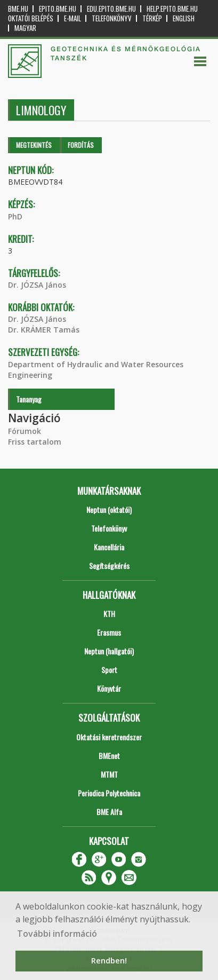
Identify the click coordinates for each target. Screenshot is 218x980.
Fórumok (25, 431)
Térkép (152, 18)
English (184, 18)
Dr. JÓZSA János (37, 285)
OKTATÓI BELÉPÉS (31, 18)
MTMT (109, 774)
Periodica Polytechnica (109, 793)
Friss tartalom (35, 442)
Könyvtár (109, 688)
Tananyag (29, 399)
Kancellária (109, 547)
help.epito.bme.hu (172, 9)
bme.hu (18, 9)
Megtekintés (34, 145)
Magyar (25, 28)
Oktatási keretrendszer (109, 737)
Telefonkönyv (112, 18)
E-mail (72, 18)
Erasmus (109, 632)
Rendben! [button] (109, 961)
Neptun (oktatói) (109, 509)
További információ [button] (57, 934)
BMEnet (109, 756)
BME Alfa (109, 812)
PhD (15, 216)
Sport (109, 670)
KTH (109, 614)
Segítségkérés (109, 566)
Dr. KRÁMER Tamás (44, 330)
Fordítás (81, 145)
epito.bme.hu (58, 9)
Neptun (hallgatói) (109, 651)
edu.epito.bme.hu (111, 9)
